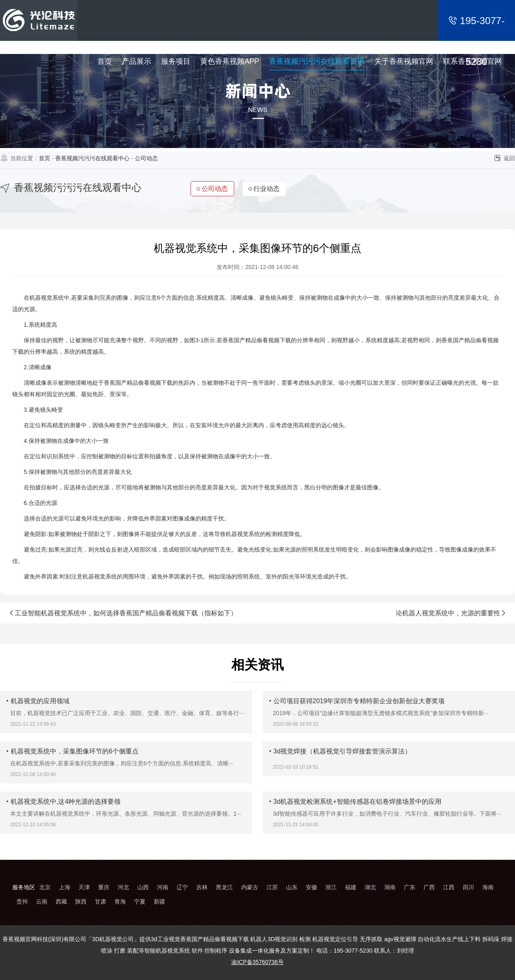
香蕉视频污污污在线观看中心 (92, 158)
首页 (45, 158)
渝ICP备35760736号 (257, 962)
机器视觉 (41, 298)
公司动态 (146, 158)
